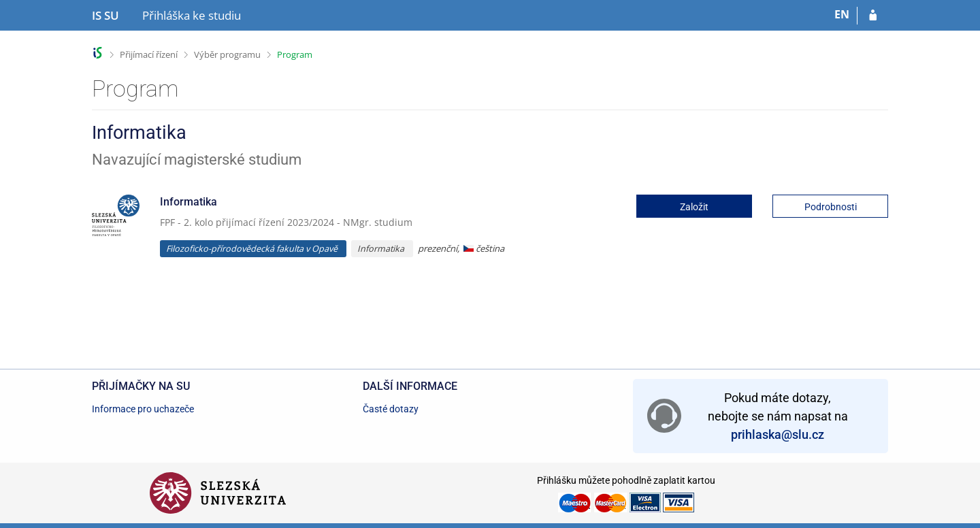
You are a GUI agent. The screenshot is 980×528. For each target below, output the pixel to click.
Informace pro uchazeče (143, 409)
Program (295, 54)
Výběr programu (227, 54)
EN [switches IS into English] (842, 14)
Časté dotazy (391, 409)
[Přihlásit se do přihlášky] (873, 16)
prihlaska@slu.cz (778, 434)
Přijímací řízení (149, 54)
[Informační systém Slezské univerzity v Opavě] (105, 16)
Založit (694, 207)
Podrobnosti (831, 207)
